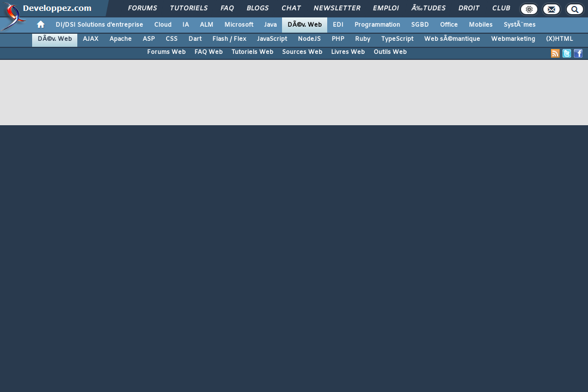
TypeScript (397, 39)
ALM (207, 25)
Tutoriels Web (252, 52)
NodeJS (309, 39)
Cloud (163, 25)
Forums (142, 9)
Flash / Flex (229, 39)
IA (186, 25)
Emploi (386, 9)
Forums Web (166, 52)
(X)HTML (559, 39)
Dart (195, 39)
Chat (291, 9)
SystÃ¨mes (520, 25)
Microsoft (239, 25)
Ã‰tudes (428, 9)
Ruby (363, 39)
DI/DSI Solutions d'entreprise (99, 25)
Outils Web (390, 52)
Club (501, 9)
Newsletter (337, 9)
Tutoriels (189, 9)
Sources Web (302, 52)
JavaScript (272, 39)
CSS (171, 39)
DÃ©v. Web (305, 25)
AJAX (91, 39)
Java (270, 25)
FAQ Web (209, 52)
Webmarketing (513, 39)
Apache (121, 39)
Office (449, 25)
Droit (469, 9)
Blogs (258, 9)
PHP (338, 39)
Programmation (377, 25)
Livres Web (348, 52)
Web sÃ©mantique (452, 39)
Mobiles (481, 25)
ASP (149, 39)
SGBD (420, 25)
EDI (338, 25)
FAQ (227, 9)
